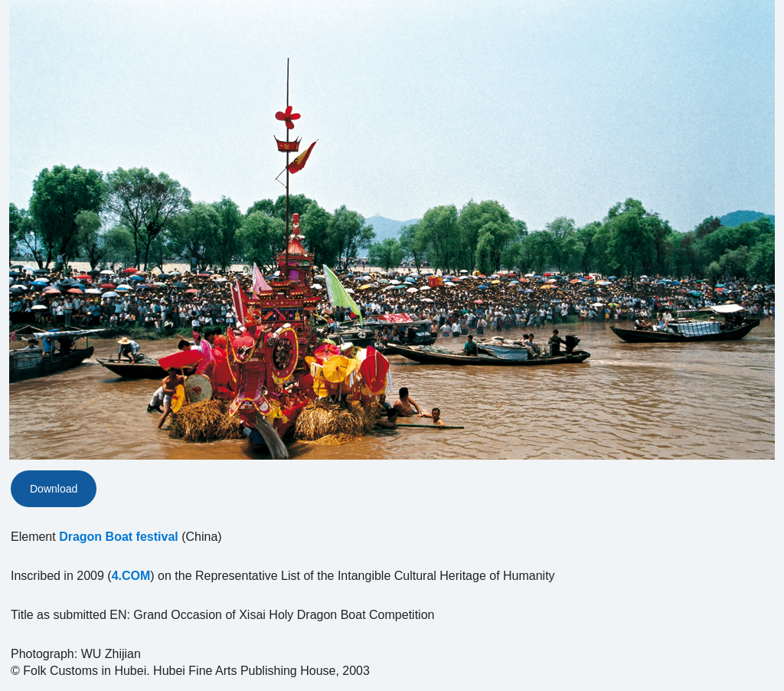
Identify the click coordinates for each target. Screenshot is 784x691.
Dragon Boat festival (119, 537)
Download (54, 489)
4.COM (131, 576)
